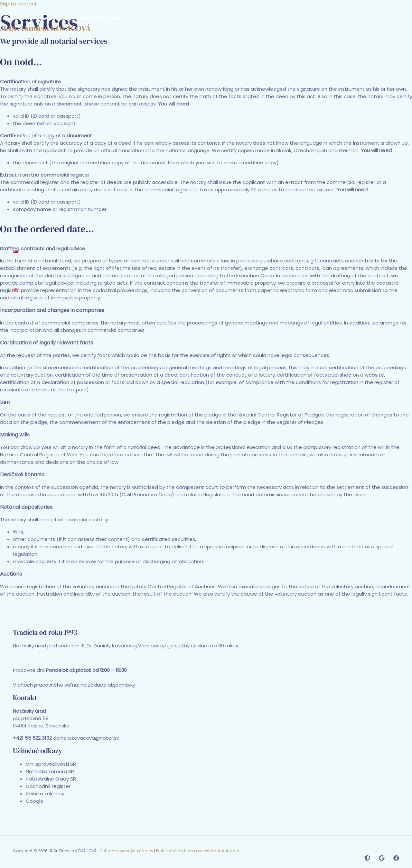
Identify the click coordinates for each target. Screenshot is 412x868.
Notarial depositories (26, 507)
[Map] (382, 859)
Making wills (15, 435)
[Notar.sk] (367, 859)
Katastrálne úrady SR (51, 779)
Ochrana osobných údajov (126, 851)
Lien (5, 402)
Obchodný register (48, 786)
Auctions (11, 574)
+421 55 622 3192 (44, 11)
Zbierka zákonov (45, 794)
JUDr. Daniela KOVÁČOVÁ (45, 28)
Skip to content (19, 4)
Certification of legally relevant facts (47, 343)
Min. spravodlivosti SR (51, 764)
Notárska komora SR (50, 771)
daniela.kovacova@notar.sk (103, 11)
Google (35, 801)
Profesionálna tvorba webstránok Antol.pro (198, 851)
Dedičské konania (22, 475)
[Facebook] (396, 859)
